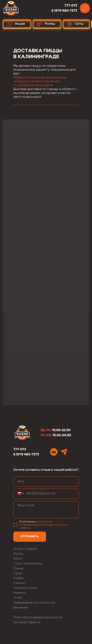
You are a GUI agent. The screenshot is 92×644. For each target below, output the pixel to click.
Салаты (19, 583)
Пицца (18, 568)
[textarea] (46, 510)
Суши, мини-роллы (28, 563)
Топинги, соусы (25, 588)
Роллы (18, 554)
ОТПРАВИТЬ (30, 536)
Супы (17, 573)
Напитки (20, 593)
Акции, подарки (25, 549)
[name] (46, 482)
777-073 (71, 6)
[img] (54, 452)
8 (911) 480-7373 (64, 11)
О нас (18, 598)
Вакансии (20, 607)
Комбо (19, 578)
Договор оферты (27, 622)
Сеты (17, 558)
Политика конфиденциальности (38, 617)
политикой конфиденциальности (36, 523)
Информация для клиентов (34, 603)
